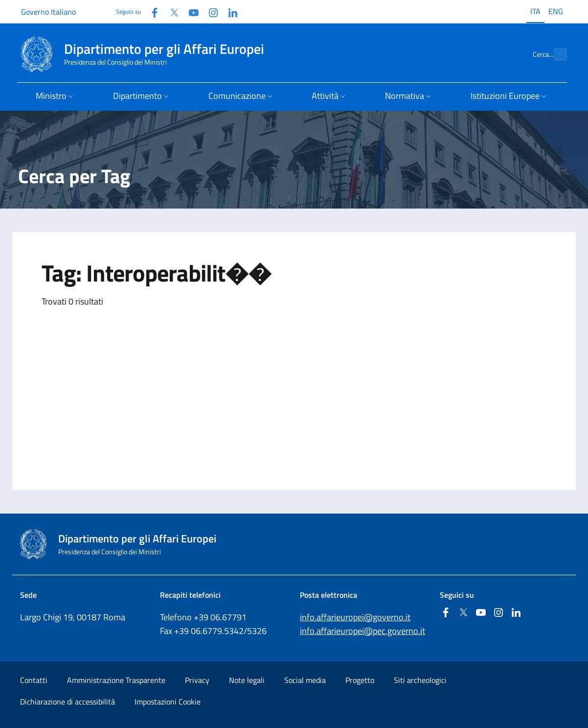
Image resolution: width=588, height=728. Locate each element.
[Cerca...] (555, 54)
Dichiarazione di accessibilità (68, 702)
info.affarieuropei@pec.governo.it (362, 631)
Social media (305, 680)
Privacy (197, 680)
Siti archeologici (420, 680)
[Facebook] (151, 12)
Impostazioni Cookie (168, 702)
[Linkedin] (229, 12)
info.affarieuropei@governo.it (355, 617)
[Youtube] (190, 12)
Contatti (34, 680)
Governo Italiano (48, 12)
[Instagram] (209, 12)
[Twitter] (170, 12)
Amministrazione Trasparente (116, 680)
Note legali (247, 680)
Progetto (360, 680)
